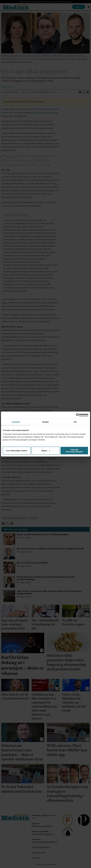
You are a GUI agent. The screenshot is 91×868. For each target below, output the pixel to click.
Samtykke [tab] (16, 422)
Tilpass (46, 451)
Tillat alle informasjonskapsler (74, 451)
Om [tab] (75, 422)
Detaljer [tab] (45, 422)
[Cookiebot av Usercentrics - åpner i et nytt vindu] (78, 415)
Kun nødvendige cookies (17, 451)
